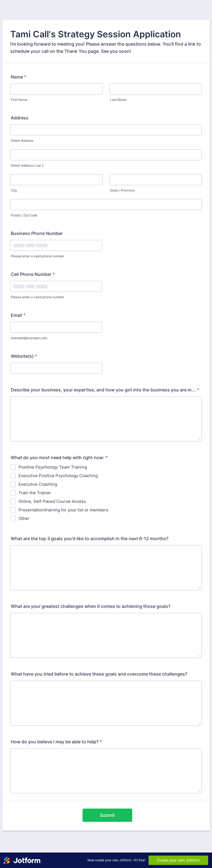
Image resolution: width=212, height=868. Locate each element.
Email (18, 315)
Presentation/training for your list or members (63, 510)
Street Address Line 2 (27, 165)
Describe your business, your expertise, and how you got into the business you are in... (105, 390)
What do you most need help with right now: (59, 457)
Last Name (118, 100)
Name (18, 77)
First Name (19, 100)
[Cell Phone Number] (56, 286)
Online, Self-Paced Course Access (52, 501)
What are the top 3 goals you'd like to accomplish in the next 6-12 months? (90, 538)
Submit (107, 815)
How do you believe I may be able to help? (56, 742)
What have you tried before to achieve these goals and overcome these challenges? (99, 674)
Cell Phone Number (33, 274)
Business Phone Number (37, 233)
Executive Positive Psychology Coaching (58, 476)
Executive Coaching (38, 484)
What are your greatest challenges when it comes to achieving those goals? (91, 606)
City (14, 190)
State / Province (122, 190)
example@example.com (29, 338)
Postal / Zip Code (24, 215)
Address (20, 118)
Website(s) (24, 356)
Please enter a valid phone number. (38, 256)
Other (24, 518)
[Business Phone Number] (56, 245)
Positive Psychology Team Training (53, 467)
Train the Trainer (35, 493)
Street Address (22, 141)
